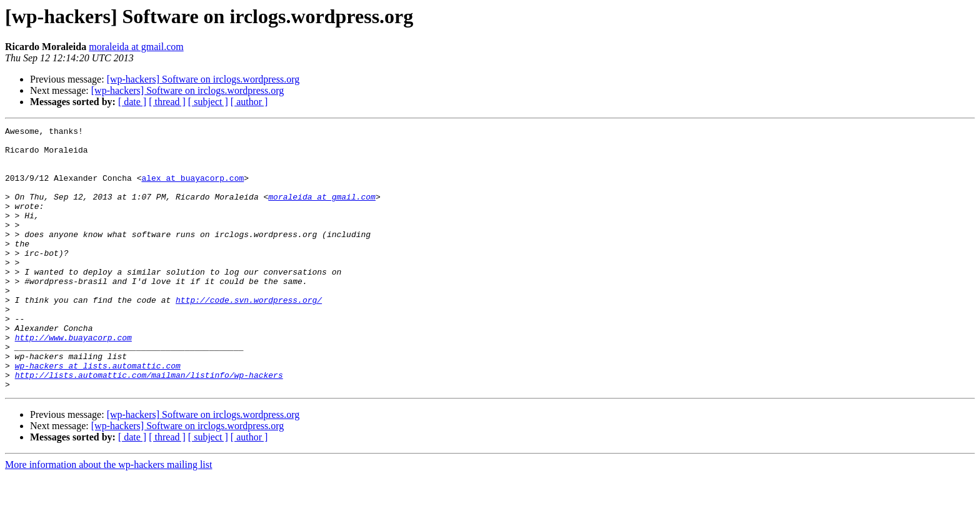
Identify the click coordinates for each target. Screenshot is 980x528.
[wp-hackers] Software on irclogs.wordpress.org (203, 79)
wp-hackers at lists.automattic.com (98, 414)
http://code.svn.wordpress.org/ (249, 335)
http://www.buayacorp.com (73, 380)
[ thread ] (167, 102)
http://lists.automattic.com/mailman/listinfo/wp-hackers (149, 425)
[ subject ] (208, 102)
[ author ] (249, 102)
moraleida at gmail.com (136, 47)
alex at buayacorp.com (192, 189)
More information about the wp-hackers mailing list (108, 517)
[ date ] (132, 102)
